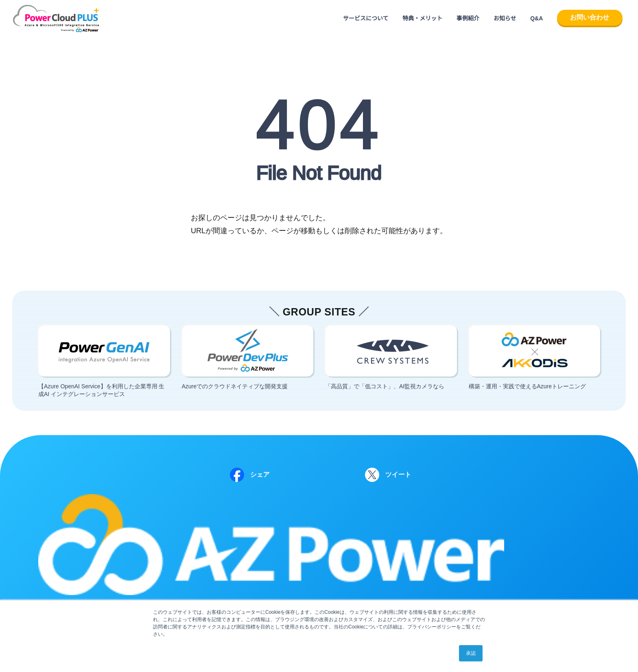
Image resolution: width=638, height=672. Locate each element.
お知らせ (505, 18)
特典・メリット (422, 18)
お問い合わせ (590, 17)
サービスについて (366, 18)
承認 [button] (471, 653)
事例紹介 (468, 18)
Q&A (536, 18)
